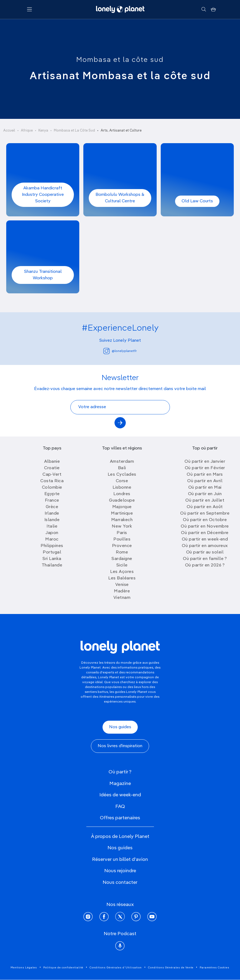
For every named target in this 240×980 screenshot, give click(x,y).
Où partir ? (120, 772)
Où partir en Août (205, 507)
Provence (122, 546)
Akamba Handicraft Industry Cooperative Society (43, 195)
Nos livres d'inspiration (120, 746)
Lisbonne (122, 488)
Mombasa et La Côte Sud (74, 131)
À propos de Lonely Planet (120, 837)
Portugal (52, 552)
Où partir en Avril (205, 481)
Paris (122, 533)
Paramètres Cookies (215, 968)
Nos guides (120, 727)
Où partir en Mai (205, 488)
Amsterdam (122, 462)
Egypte (52, 494)
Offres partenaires (120, 818)
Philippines (52, 546)
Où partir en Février (205, 468)
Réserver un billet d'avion (120, 860)
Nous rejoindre (120, 871)
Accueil (9, 131)
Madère (122, 591)
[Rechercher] (204, 9)
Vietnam (122, 598)
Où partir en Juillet (205, 501)
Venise (122, 585)
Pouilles (122, 539)
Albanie (52, 462)
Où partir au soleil (205, 552)
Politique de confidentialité (63, 968)
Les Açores (122, 572)
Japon (52, 533)
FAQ (120, 807)
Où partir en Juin (205, 494)
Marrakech (122, 520)
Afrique (27, 131)
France (52, 501)
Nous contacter (120, 882)
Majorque (122, 507)
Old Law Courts (197, 201)
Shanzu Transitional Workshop (43, 275)
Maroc (52, 539)
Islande (52, 520)
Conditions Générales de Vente (171, 968)
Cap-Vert (52, 475)
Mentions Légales (24, 968)
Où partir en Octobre (205, 520)
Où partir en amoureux (205, 546)
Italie (52, 526)
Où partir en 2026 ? (205, 565)
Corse (122, 481)
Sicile (122, 565)
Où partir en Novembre (205, 526)
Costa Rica (52, 481)
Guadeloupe (122, 501)
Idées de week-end (120, 795)
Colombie (52, 488)
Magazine (120, 784)
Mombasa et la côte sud (120, 60)
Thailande (52, 565)
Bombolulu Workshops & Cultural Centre (120, 198)
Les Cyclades (122, 475)
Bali (122, 468)
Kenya (43, 131)
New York (122, 526)
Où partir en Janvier (205, 462)
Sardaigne (122, 559)
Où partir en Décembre (205, 533)
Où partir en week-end (205, 539)
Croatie (52, 468)
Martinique (122, 514)
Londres (122, 494)
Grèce (52, 507)
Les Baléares (122, 578)
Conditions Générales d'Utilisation (116, 968)
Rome (122, 552)
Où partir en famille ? (205, 559)
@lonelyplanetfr (120, 351)
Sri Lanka (52, 559)
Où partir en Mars (205, 475)
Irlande (52, 514)
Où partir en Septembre (205, 514)
